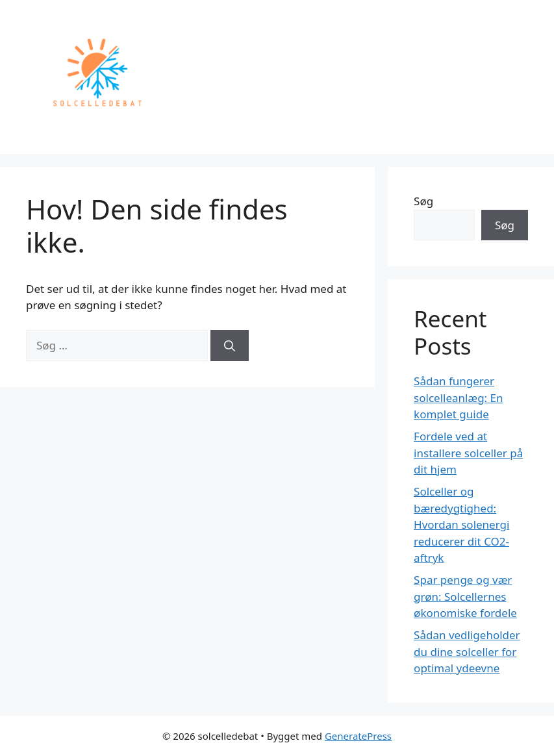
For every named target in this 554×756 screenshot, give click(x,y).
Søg (423, 201)
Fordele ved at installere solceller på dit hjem (468, 453)
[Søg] (230, 346)
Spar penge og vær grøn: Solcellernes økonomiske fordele (465, 596)
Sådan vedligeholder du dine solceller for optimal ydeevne (467, 651)
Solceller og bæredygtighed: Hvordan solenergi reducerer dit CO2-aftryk (461, 524)
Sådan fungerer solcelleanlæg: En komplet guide (458, 397)
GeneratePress (358, 736)
